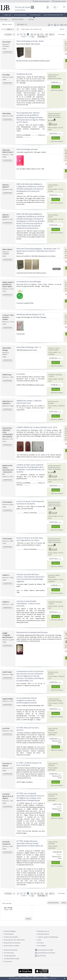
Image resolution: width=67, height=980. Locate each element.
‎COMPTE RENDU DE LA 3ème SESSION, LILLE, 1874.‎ (37, 427)
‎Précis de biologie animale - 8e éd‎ (30, 41)
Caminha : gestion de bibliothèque (48, 937)
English (17, 976)
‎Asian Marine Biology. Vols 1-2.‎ (29, 347)
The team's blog (7, 953)
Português (31, 976)
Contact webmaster (9, 956)
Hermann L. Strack (54, 348)
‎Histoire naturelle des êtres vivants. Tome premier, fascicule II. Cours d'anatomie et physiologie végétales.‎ (31, 578)
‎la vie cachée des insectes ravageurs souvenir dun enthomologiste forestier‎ (27, 700)
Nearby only (37, 29)
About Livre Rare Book (11, 950)
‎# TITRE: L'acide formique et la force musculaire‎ (29, 764)
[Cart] (48, 7)
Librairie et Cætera (54, 575)
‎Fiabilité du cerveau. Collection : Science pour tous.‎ (29, 402)
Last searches (7, 903)
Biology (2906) (7, 24)
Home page (8, 15)
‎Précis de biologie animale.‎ (27, 149)
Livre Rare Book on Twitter (44, 950)
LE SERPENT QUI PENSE (55, 375)
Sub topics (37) (22, 24)
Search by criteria (20, 10)
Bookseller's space (59, 1)
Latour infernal (53, 728)
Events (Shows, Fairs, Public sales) (13, 940)
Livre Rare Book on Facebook (45, 953)
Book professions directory (53, 15)
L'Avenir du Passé (54, 699)
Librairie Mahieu (53, 185)
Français (24, 976)
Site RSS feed (40, 956)
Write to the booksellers (41, 1)
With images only (27, 29)
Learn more (53, 978)
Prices (39, 940)
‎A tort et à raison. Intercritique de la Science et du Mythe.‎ (30, 503)
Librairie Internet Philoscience (53, 76)
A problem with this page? (10, 959)
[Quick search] (24, 7)
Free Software (42, 946)
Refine (63, 29)
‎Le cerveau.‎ (21, 374)
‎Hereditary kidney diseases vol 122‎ (31, 314)
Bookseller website (42, 934)
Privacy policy (7, 961)
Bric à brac (41, 943)
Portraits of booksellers (11, 937)
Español (48, 976)
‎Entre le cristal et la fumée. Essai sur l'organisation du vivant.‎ (30, 539)
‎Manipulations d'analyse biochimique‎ (32, 632)
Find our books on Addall (10, 946)
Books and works (20, 15)
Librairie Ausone (53, 401)
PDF (51, 25)
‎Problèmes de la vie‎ (24, 74)
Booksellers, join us (42, 931)
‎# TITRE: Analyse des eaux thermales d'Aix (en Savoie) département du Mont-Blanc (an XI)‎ (30, 845)
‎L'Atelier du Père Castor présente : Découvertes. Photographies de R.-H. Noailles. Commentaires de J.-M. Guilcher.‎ (30, 468)
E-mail (64, 25)
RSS (57, 25)
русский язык (40, 976)
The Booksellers (35, 15)
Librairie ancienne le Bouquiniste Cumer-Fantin (54, 115)
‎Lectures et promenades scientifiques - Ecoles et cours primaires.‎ (28, 604)
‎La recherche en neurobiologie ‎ (29, 282)
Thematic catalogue (18, 19)
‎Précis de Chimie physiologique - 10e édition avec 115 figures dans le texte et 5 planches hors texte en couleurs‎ (38, 251)
